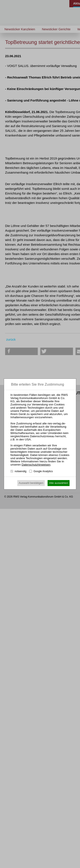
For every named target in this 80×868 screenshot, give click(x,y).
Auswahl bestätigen (31, 483)
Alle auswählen (59, 483)
